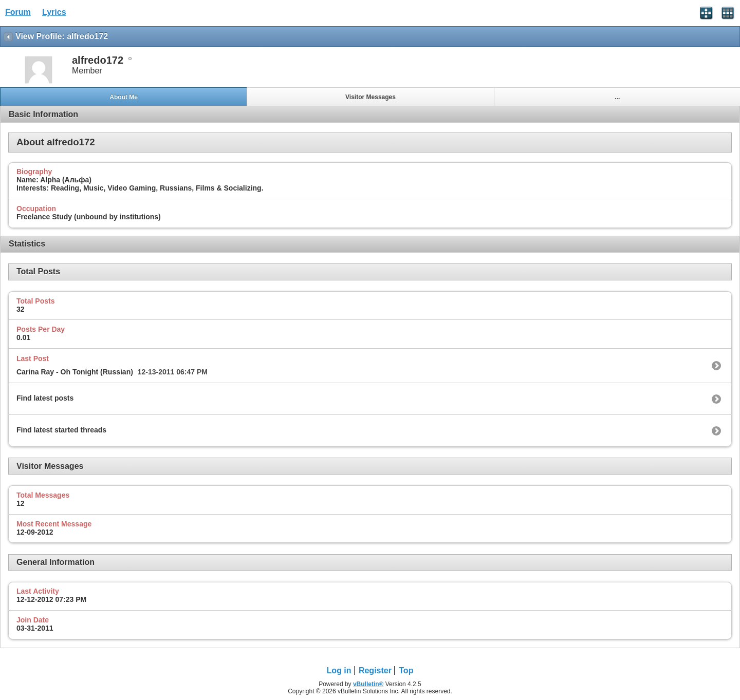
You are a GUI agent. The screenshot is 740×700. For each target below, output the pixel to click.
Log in (339, 670)
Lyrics (54, 12)
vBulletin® (368, 684)
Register (375, 670)
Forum (18, 12)
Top (406, 670)
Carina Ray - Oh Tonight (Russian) (75, 372)
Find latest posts (45, 398)
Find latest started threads (61, 430)
